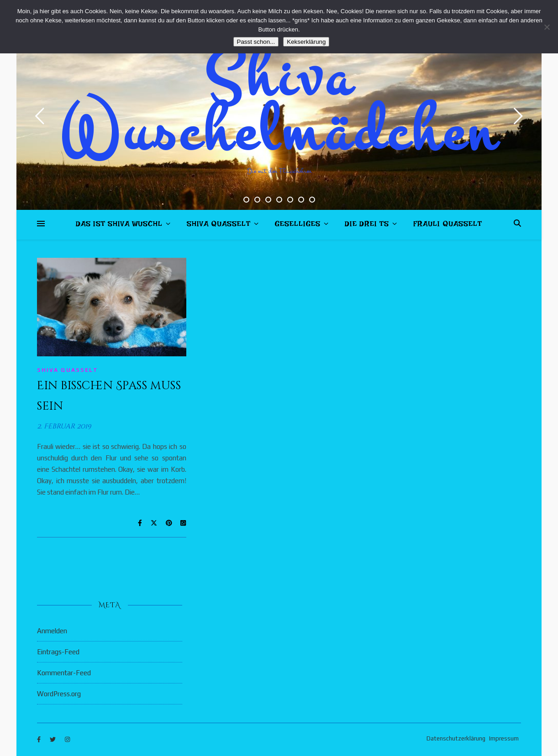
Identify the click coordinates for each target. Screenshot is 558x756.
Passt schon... (256, 42)
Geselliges (298, 226)
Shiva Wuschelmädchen (279, 105)
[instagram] (67, 740)
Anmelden (52, 631)
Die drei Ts (367, 226)
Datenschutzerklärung (456, 738)
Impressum (504, 738)
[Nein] (547, 27)
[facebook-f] (39, 740)
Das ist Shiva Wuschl (119, 226)
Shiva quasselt (219, 226)
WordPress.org (59, 694)
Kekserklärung (306, 42)
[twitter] (53, 740)
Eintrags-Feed (58, 652)
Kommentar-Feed (64, 673)
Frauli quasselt (448, 226)
